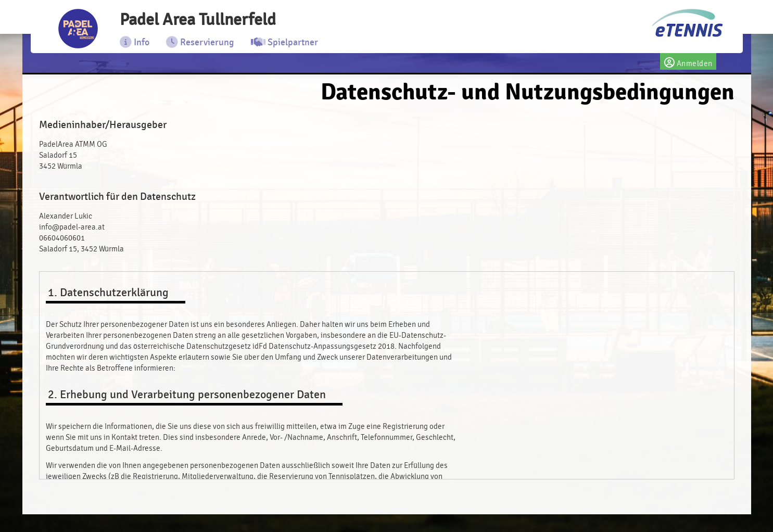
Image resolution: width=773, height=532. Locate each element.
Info (137, 45)
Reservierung (203, 45)
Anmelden (688, 65)
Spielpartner (287, 45)
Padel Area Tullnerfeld (215, 22)
